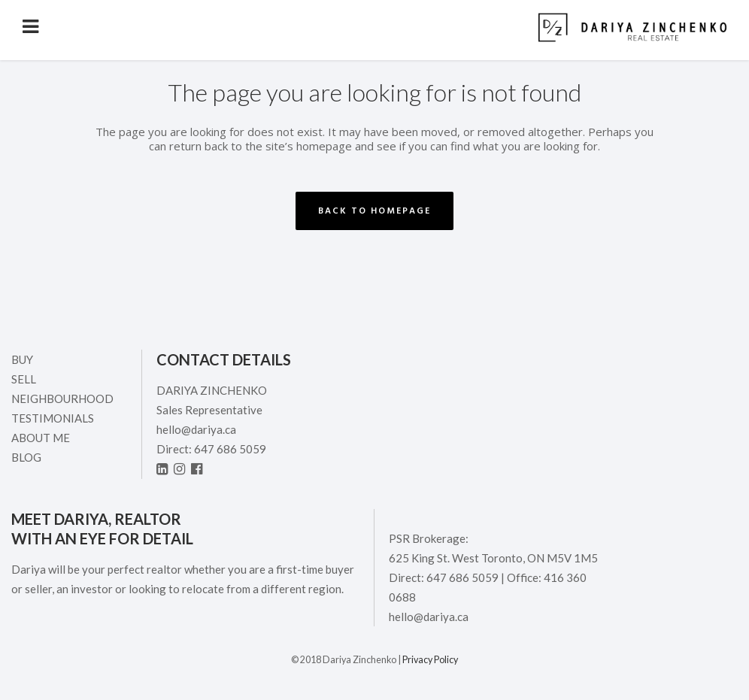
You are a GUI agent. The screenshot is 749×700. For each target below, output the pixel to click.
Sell (24, 379)
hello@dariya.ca (196, 429)
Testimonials (53, 418)
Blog (26, 457)
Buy (22, 359)
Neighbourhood (62, 398)
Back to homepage (374, 211)
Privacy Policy (430, 660)
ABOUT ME (41, 438)
